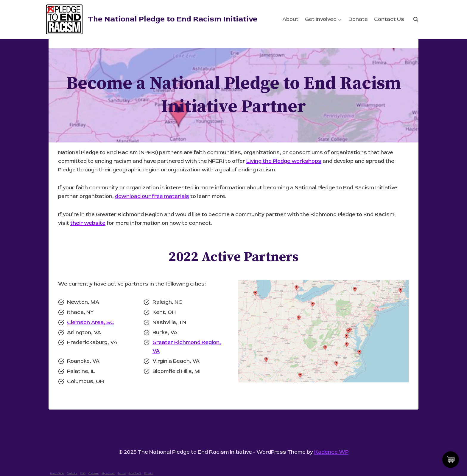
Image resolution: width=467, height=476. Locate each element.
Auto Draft (135, 473)
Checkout (94, 473)
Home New (57, 473)
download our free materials (152, 196)
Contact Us (389, 19)
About (290, 19)
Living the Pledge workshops (284, 161)
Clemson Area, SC (91, 322)
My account (108, 473)
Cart (83, 473)
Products (72, 473)
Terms (122, 473)
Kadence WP (331, 452)
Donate (358, 19)
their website (88, 223)
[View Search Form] (416, 19)
